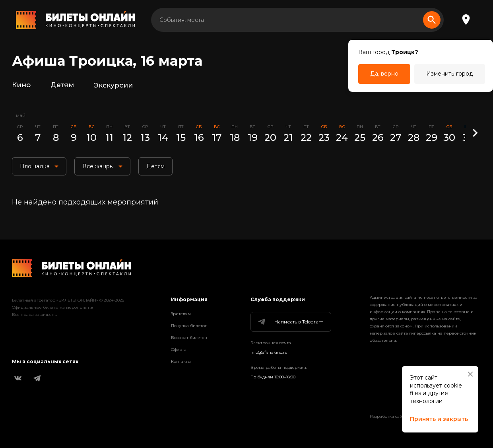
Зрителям (181, 314)
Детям (62, 85)
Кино (21, 85)
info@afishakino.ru (269, 352)
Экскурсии (113, 85)
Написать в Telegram (290, 322)
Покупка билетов (189, 326)
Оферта (179, 350)
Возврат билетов (189, 338)
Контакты (181, 361)
